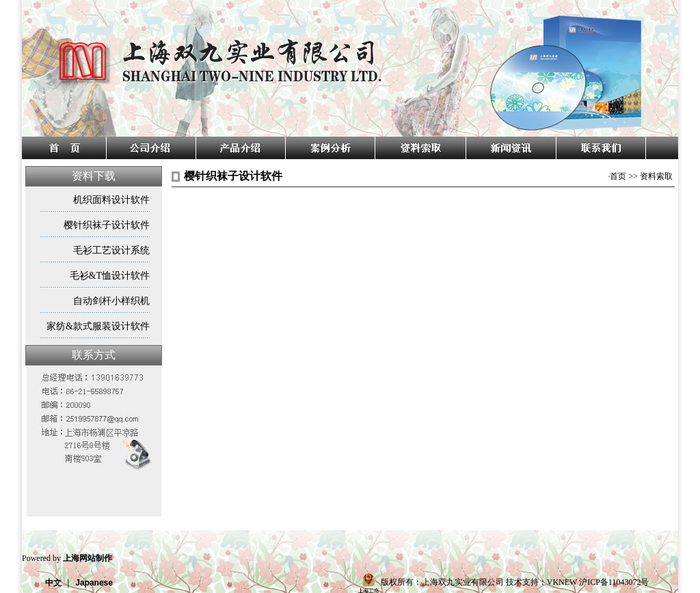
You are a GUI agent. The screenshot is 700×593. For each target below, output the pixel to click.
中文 (53, 583)
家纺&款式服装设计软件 (98, 326)
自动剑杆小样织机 (111, 301)
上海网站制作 (87, 558)
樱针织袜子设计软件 (107, 225)
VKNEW (562, 582)
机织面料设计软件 (111, 200)
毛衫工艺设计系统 (111, 250)
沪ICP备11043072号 (614, 582)
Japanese (94, 583)
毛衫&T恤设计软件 (110, 276)
